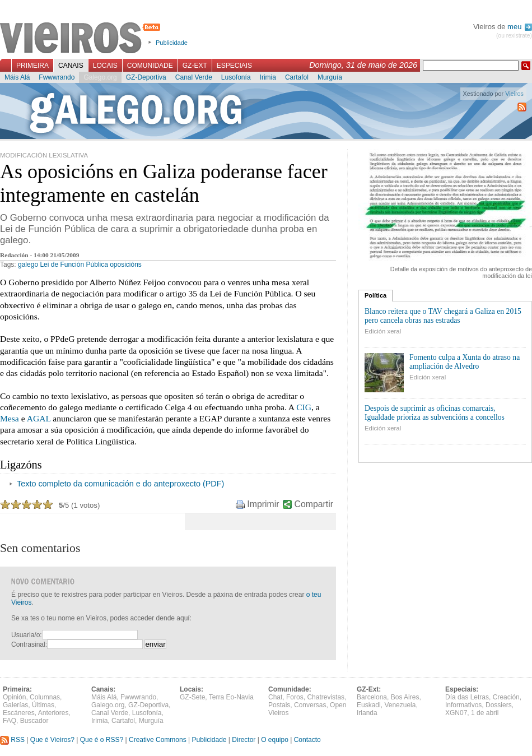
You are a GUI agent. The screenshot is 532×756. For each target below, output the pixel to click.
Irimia (268, 77)
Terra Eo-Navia (231, 697)
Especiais (234, 66)
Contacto (307, 740)
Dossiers (499, 705)
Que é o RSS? (102, 740)
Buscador (34, 721)
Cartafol (297, 77)
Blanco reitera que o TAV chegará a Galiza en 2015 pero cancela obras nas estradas (443, 316)
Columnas (45, 697)
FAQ (10, 721)
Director (244, 740)
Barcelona (372, 697)
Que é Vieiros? (52, 740)
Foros (295, 697)
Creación (506, 697)
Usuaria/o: (27, 635)
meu (520, 27)
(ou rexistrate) (514, 36)
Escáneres (19, 713)
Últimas (43, 705)
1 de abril (485, 713)
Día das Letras (467, 697)
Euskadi (369, 705)
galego (28, 265)
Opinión (14, 697)
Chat (275, 697)
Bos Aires (405, 697)
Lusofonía (236, 77)
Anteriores (53, 713)
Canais (71, 66)
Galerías (15, 705)
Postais (279, 705)
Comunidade (150, 66)
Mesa (10, 418)
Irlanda (367, 713)
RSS (12, 740)
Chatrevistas (326, 697)
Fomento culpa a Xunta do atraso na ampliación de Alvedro (465, 362)
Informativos (463, 705)
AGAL (39, 418)
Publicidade (172, 43)
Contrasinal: (29, 644)
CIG (304, 407)
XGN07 (456, 713)
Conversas (310, 705)
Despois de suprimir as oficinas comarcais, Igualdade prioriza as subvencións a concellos (435, 413)
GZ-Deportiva (146, 77)
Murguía (330, 77)
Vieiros (82, 39)
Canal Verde (194, 77)
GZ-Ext (195, 66)
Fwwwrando (57, 77)
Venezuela (400, 705)
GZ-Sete (192, 697)
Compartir (314, 504)
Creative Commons (158, 740)
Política (375, 295)
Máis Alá (17, 77)
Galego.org (100, 77)
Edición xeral (383, 331)
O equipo (275, 740)
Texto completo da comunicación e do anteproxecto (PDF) (120, 484)
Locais (105, 66)
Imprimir (263, 504)
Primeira (32, 66)
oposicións (126, 265)
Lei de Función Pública (74, 265)
